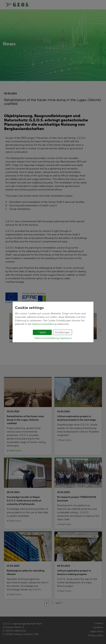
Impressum (66, 338)
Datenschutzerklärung (44, 324)
